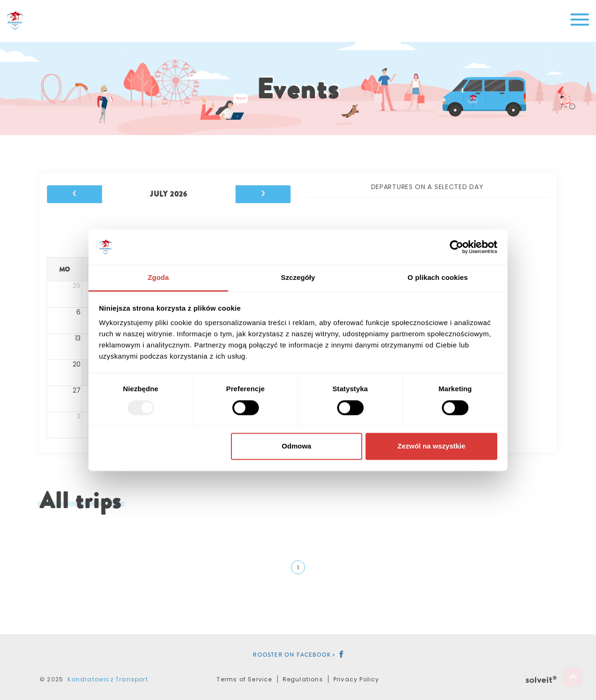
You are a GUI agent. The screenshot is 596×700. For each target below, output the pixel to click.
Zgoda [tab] (158, 278)
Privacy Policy (356, 679)
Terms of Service (244, 679)
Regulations (303, 679)
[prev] (74, 194)
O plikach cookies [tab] (437, 278)
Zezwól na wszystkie (431, 446)
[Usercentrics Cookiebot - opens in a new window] (457, 247)
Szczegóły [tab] (298, 278)
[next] (263, 194)
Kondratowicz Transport (108, 679)
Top (573, 677)
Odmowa (296, 446)
